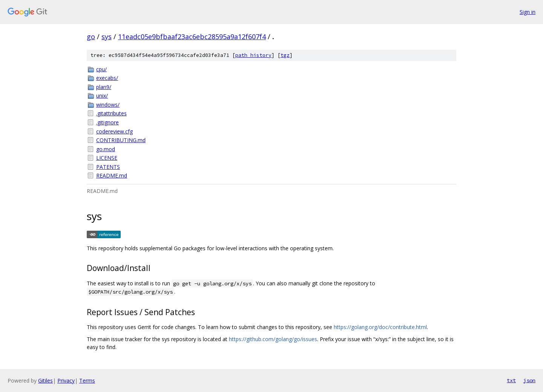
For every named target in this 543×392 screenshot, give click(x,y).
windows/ (108, 105)
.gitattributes (111, 113)
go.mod (106, 149)
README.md (112, 175)
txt (511, 380)
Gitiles (45, 381)
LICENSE (107, 158)
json (529, 380)
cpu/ (101, 69)
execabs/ (107, 78)
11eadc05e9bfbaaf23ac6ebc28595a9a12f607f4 (192, 37)
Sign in (528, 12)
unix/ (102, 96)
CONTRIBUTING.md (121, 140)
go (91, 37)
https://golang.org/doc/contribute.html (380, 327)
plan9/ (104, 87)
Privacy (66, 381)
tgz (285, 55)
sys (107, 37)
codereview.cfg (114, 131)
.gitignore (107, 122)
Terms (87, 381)
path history (253, 55)
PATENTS (108, 167)
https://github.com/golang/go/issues (273, 339)
